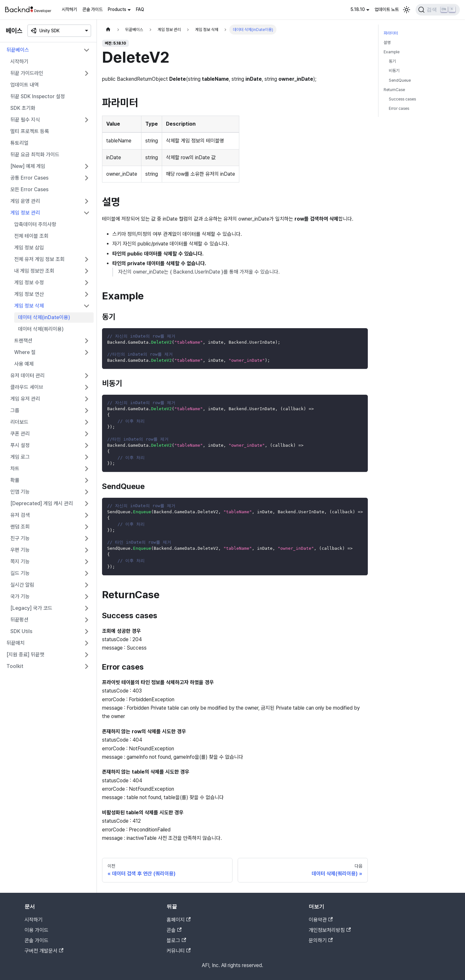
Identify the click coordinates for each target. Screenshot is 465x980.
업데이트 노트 (387, 9)
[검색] (438, 10)
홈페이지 (179, 920)
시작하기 (69, 9)
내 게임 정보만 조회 (34, 271)
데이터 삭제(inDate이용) (44, 317)
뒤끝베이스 (18, 50)
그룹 (15, 410)
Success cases (402, 99)
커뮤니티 (179, 951)
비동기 (394, 71)
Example (392, 52)
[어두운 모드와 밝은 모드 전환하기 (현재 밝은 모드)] (407, 10)
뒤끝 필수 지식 (25, 120)
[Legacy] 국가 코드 (31, 608)
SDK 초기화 (23, 108)
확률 (15, 480)
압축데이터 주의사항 (35, 224)
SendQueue (400, 80)
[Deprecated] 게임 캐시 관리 (42, 503)
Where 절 (25, 352)
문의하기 (321, 940)
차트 (15, 469)
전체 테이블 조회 (31, 236)
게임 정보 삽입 (29, 248)
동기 (392, 61)
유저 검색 (20, 515)
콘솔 (174, 930)
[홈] (108, 30)
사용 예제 (24, 364)
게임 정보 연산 (29, 294)
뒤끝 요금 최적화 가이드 (35, 155)
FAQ (140, 9)
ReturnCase (394, 90)
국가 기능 (20, 596)
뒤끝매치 (15, 643)
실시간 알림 (22, 585)
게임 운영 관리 (25, 201)
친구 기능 (20, 538)
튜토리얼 (19, 143)
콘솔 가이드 (93, 9)
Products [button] (117, 9)
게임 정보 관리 (25, 213)
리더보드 (19, 422)
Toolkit (15, 666)
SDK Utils (21, 631)
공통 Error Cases (29, 178)
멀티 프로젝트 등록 (30, 131)
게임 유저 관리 (25, 399)
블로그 (176, 940)
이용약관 (321, 920)
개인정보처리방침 (330, 930)
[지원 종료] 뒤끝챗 (25, 655)
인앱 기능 (20, 492)
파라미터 (391, 33)
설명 (387, 42)
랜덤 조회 (20, 527)
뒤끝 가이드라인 (27, 73)
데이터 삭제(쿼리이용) (41, 329)
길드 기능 (20, 573)
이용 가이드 (36, 930)
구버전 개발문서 (44, 951)
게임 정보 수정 (29, 282)
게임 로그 (20, 457)
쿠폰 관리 (20, 434)
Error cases (399, 108)
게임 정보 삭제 (29, 306)
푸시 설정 (20, 445)
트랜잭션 (23, 341)
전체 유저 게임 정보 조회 (39, 259)
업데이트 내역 (25, 85)
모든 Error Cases (29, 189)
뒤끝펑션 (19, 620)
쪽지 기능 (20, 562)
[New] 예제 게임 (28, 166)
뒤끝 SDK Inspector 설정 (38, 96)
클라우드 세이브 (27, 387)
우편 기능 (20, 550)
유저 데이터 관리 (27, 375)
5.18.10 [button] (358, 9)
